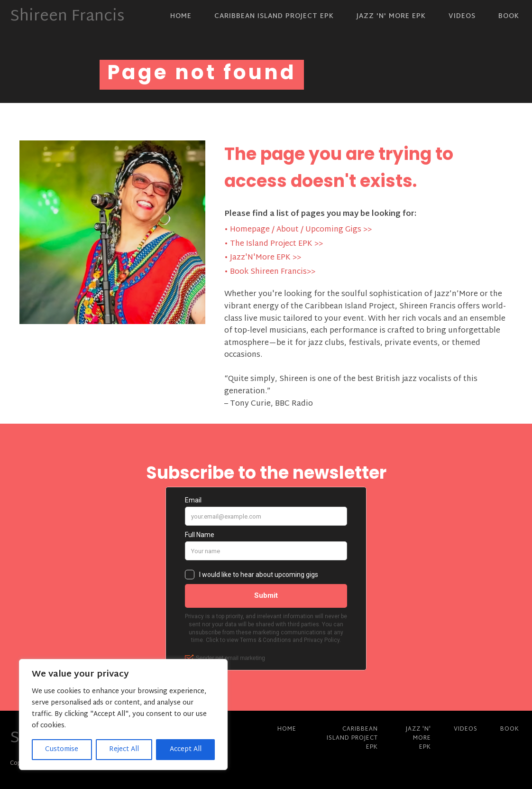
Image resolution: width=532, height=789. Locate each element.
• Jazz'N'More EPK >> (263, 258)
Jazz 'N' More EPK (391, 16)
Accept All (186, 749)
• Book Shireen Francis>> (270, 272)
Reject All (124, 749)
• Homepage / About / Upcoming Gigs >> (298, 230)
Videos (462, 16)
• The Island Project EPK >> (274, 244)
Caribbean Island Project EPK (274, 16)
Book (509, 16)
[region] (123, 715)
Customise (62, 749)
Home (181, 16)
